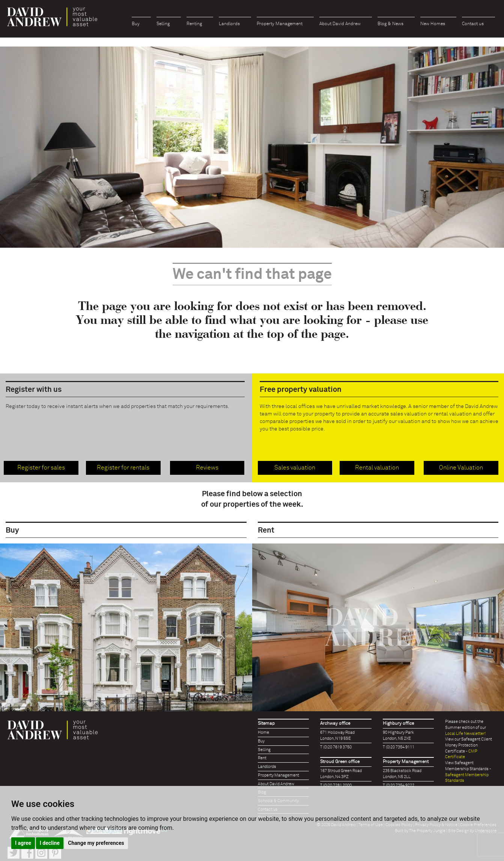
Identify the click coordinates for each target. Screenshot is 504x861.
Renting (194, 24)
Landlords (229, 24)
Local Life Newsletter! (465, 734)
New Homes (433, 24)
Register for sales (41, 468)
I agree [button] (23, 843)
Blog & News (390, 24)
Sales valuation (295, 468)
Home (263, 732)
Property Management (280, 24)
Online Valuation (461, 468)
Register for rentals (123, 468)
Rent (262, 758)
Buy (136, 24)
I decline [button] (50, 843)
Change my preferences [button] (96, 843)
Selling (163, 24)
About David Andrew (340, 24)
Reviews (207, 468)
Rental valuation (377, 468)
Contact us (473, 24)
